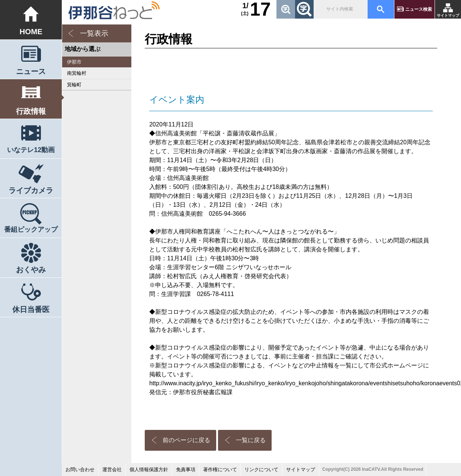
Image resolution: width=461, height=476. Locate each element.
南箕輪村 (77, 73)
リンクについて (261, 469)
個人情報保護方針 (149, 469)
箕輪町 (74, 85)
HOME (31, 31)
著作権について (220, 469)
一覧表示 (94, 33)
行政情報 (31, 111)
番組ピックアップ (31, 229)
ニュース (31, 71)
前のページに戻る (186, 440)
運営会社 (112, 469)
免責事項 (186, 469)
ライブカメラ (31, 190)
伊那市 (74, 62)
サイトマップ (448, 15)
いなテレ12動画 (31, 150)
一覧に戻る (251, 440)
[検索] (340, 9)
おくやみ (31, 269)
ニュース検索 (419, 9)
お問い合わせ (80, 469)
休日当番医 (31, 309)
